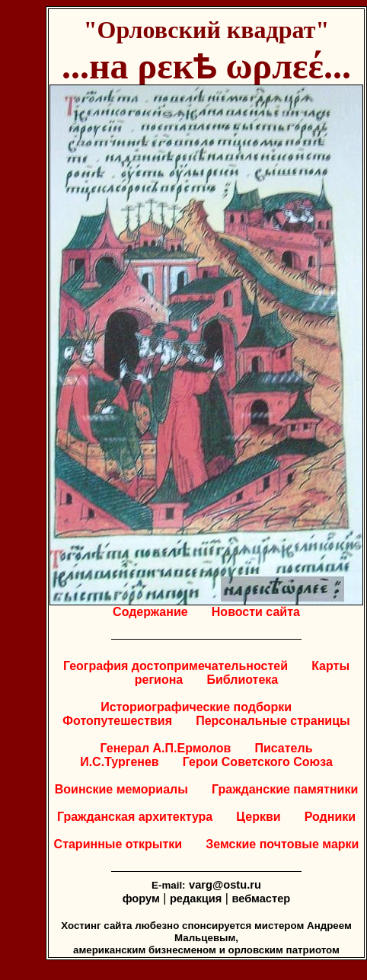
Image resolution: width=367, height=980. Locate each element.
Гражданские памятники (285, 789)
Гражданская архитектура (135, 817)
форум (141, 899)
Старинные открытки (118, 844)
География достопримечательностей (176, 666)
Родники (330, 817)
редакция (196, 899)
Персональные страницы (273, 721)
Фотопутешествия (117, 721)
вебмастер (261, 899)
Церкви (258, 817)
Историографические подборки (196, 707)
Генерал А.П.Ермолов (166, 748)
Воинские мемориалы (121, 789)
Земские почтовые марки (282, 844)
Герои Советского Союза (258, 762)
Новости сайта (256, 612)
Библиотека (242, 680)
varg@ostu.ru (225, 885)
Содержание (150, 612)
